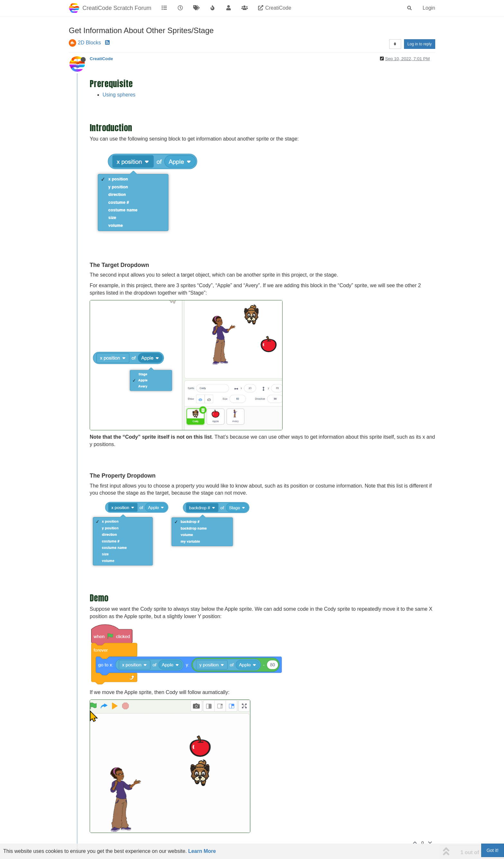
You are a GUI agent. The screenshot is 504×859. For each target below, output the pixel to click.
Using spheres (119, 95)
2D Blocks (89, 43)
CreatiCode (101, 59)
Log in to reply (420, 44)
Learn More (202, 851)
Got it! (493, 850)
